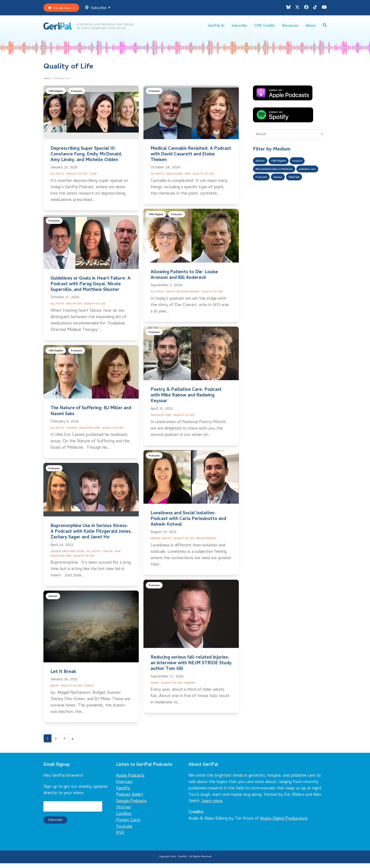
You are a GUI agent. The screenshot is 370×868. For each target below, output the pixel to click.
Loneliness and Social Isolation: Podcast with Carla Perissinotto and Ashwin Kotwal (188, 523)
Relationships (206, 542)
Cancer (108, 555)
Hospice (72, 432)
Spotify (123, 793)
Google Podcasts (131, 806)
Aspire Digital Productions (284, 823)
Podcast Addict (130, 800)
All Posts (57, 178)
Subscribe (103, 9)
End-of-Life (74, 307)
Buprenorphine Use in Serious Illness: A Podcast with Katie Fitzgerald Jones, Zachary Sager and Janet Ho (91, 535)
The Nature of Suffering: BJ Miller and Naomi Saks (91, 415)
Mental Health (161, 542)
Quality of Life (77, 178)
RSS (120, 838)
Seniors (190, 687)
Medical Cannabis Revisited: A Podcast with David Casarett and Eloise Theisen (191, 158)
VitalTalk (263, 194)
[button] (324, 28)
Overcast (124, 787)
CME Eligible (57, 96)
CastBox (124, 819)
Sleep (93, 178)
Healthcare (174, 178)
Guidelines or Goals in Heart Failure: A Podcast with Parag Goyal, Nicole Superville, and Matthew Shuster (90, 288)
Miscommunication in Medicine (279, 175)
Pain (188, 178)
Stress (89, 689)
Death (170, 295)
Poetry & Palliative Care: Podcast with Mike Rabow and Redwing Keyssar (186, 399)
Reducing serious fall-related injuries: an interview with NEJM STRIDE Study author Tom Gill (191, 667)
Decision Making (188, 295)
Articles (54, 601)
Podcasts (79, 96)
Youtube (124, 832)
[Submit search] (322, 138)
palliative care (266, 184)
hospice (306, 166)
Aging (155, 687)
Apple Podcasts (130, 781)
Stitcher (124, 812)
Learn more (212, 806)
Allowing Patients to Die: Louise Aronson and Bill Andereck (184, 279)
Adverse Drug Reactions (68, 555)
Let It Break (63, 676)
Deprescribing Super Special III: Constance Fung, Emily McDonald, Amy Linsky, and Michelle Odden (86, 158)
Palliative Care (90, 432)
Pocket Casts (128, 825)
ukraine (310, 184)
